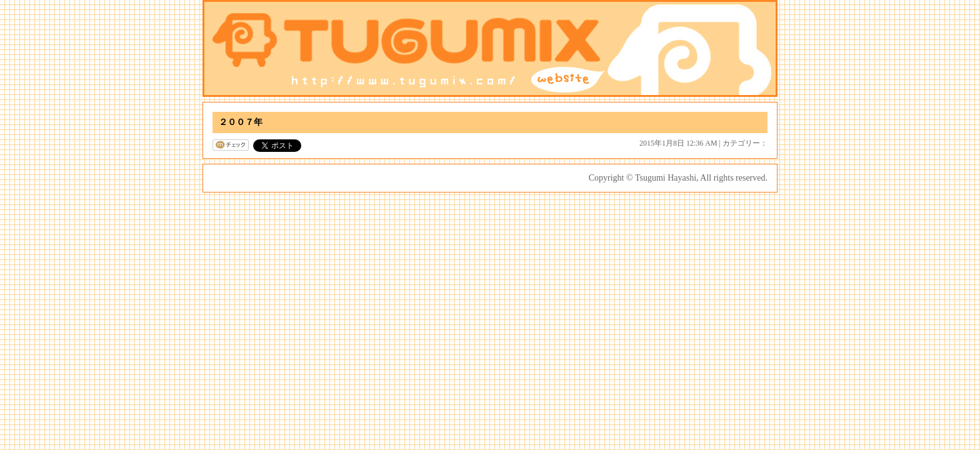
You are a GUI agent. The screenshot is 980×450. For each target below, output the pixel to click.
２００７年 (241, 122)
